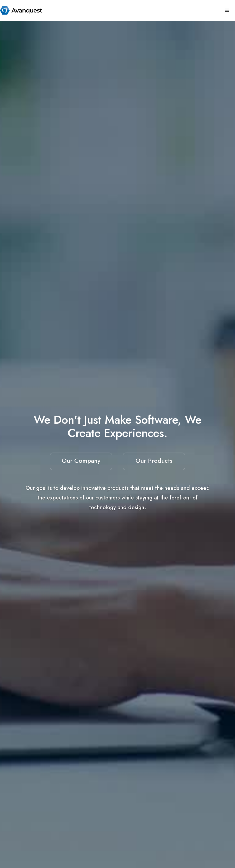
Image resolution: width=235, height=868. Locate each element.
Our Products (154, 461)
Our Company (81, 461)
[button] (227, 10)
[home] (21, 10)
